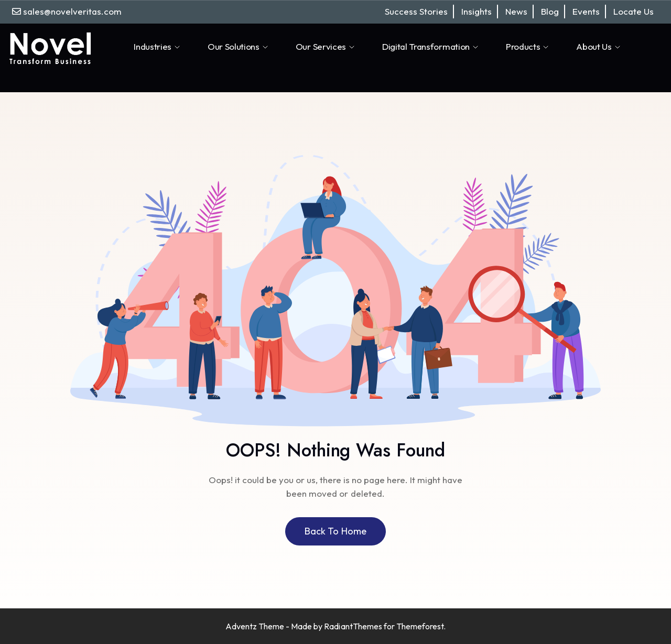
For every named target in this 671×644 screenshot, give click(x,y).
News (516, 11)
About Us (599, 46)
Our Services (326, 46)
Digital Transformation (431, 46)
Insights (477, 11)
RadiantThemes (354, 626)
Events (586, 11)
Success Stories (416, 11)
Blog (550, 11)
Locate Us (634, 11)
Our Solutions (239, 46)
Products (528, 46)
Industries (158, 46)
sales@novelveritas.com (72, 11)
